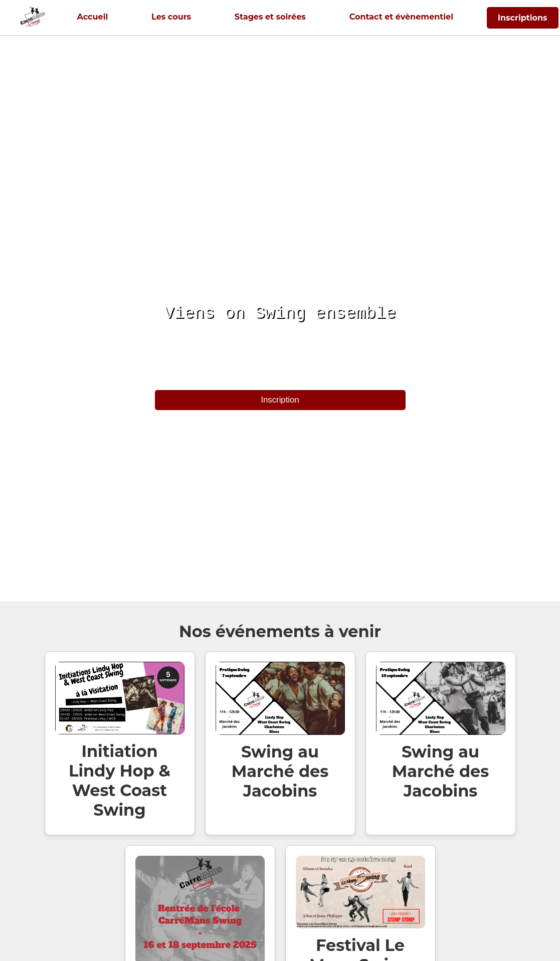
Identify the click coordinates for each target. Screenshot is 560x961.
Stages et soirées (270, 17)
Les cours (171, 17)
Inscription (280, 400)
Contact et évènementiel (401, 17)
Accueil (93, 17)
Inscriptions (523, 18)
